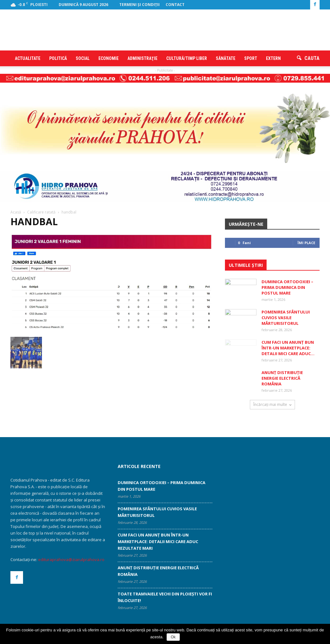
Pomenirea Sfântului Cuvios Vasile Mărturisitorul (286, 318)
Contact (175, 5)
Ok (173, 637)
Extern (273, 58)
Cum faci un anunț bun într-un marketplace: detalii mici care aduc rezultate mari (158, 542)
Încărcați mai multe (272, 404)
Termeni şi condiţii (139, 5)
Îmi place (306, 243)
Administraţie (142, 58)
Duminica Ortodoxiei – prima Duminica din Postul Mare (287, 287)
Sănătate (226, 58)
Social (83, 58)
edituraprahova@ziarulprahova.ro (71, 559)
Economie (109, 58)
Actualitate (28, 58)
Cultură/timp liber (187, 58)
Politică (58, 58)
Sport (251, 58)
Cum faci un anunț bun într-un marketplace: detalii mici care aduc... (288, 348)
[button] (308, 58)
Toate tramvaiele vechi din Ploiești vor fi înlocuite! (165, 597)
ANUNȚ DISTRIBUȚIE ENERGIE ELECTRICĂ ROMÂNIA (282, 378)
